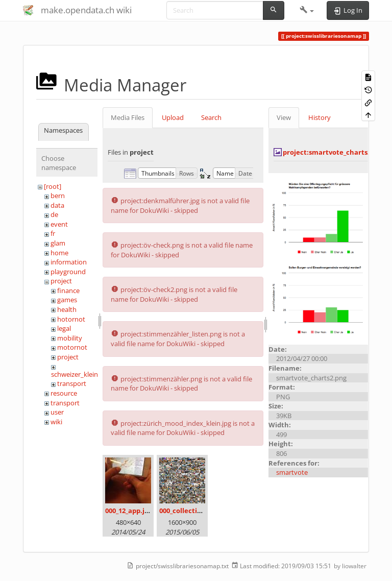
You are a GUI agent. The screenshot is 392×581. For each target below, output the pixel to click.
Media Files (128, 117)
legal (64, 328)
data (57, 205)
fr (53, 233)
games (67, 300)
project (61, 281)
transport (72, 383)
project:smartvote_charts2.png (334, 152)
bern (58, 196)
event (59, 224)
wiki (56, 422)
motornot (72, 347)
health (67, 309)
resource (64, 393)
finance (68, 290)
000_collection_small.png (200, 511)
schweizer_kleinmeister (86, 374)
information (69, 262)
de (54, 214)
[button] (307, 10)
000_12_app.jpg (129, 511)
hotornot (71, 319)
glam (58, 243)
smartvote (292, 472)
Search (211, 117)
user (57, 412)
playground (68, 272)
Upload (173, 117)
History (320, 117)
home (59, 253)
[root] (53, 186)
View (284, 117)
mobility (70, 338)
